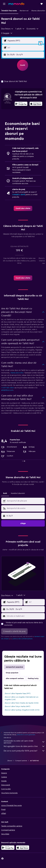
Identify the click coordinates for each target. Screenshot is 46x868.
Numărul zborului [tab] (18, 493)
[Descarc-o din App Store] (36, 104)
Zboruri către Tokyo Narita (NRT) (17, 706)
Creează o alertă (19, 195)
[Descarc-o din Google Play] (21, 104)
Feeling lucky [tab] (33, 678)
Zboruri (10, 761)
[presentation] (36, 104)
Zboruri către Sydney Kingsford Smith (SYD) (22, 710)
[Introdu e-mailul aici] (25, 616)
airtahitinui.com (7, 390)
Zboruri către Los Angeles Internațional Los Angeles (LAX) (21, 698)
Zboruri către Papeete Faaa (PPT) (18, 694)
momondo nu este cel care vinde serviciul (24, 742)
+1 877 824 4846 (8, 388)
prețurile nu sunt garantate (26, 735)
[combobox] (7, 29)
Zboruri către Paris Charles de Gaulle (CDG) (22, 703)
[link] (23, 208)
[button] (4, 4)
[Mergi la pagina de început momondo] (16, 4)
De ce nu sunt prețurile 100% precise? (24, 751)
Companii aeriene (21, 761)
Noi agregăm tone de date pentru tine (24, 746)
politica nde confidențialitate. (23, 639)
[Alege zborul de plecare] (25, 41)
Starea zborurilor (17, 373)
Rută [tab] (5, 493)
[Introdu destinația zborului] (25, 48)
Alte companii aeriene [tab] (15, 678)
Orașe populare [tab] (12, 673)
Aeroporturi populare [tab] (14, 667)
